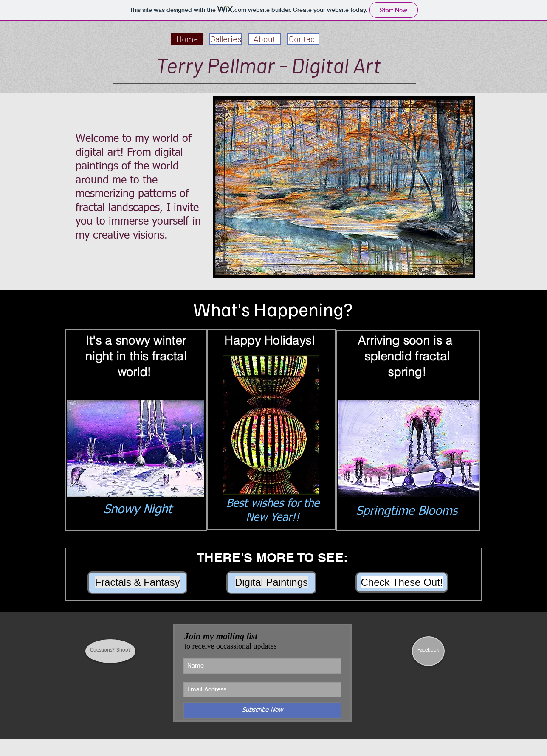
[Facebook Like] (428, 681)
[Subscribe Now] (262, 710)
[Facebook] (428, 651)
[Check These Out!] (402, 582)
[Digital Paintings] (271, 583)
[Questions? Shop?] (110, 651)
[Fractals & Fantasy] (137, 583)
